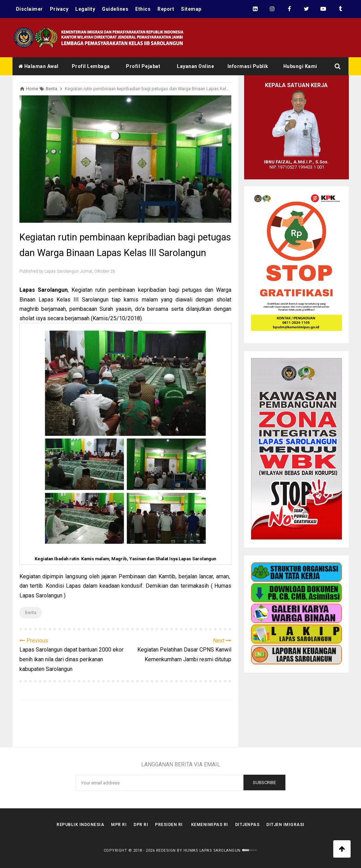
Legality (85, 9)
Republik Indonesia (80, 825)
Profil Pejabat (143, 66)
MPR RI (119, 825)
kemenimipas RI (210, 825)
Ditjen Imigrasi (285, 825)
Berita (31, 613)
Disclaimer (29, 9)
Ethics (143, 9)
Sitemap (191, 9)
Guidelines (115, 9)
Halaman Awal (38, 66)
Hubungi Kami (300, 66)
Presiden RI (169, 825)
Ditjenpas (247, 825)
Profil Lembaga (91, 66)
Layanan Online (195, 66)
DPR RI (141, 825)
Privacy (59, 9)
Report (166, 9)
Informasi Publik (248, 66)
